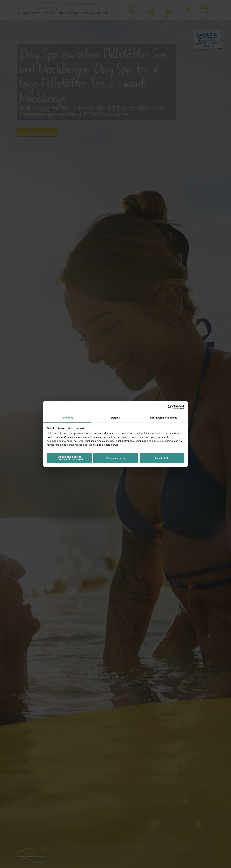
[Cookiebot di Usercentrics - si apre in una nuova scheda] (170, 407)
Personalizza (116, 458)
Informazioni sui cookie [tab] (164, 418)
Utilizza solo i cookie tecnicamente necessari (69, 458)
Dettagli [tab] (116, 418)
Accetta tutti (162, 458)
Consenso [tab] (67, 418)
